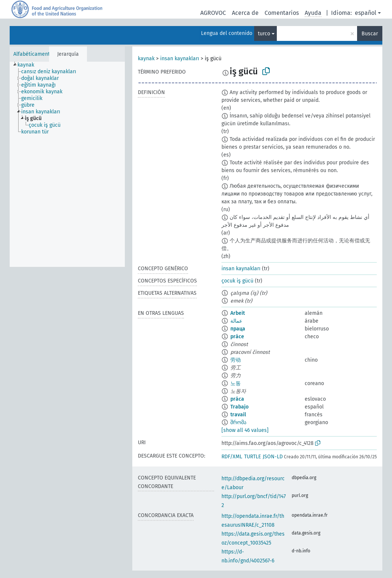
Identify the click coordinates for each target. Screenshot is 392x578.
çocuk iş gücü (237, 281)
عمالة (236, 321)
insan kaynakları (180, 59)
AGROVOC (213, 13)
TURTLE (252, 457)
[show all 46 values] (245, 430)
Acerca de (245, 13)
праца (238, 329)
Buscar (370, 34)
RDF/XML (232, 457)
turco (264, 34)
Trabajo (239, 407)
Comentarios (282, 13)
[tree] (67, 164)
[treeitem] (29, 65)
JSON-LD (273, 457)
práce (237, 337)
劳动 (236, 360)
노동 (236, 383)
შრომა (238, 422)
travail (238, 415)
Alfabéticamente (33, 54)
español (366, 13)
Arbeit (238, 313)
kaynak (146, 59)
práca (237, 399)
